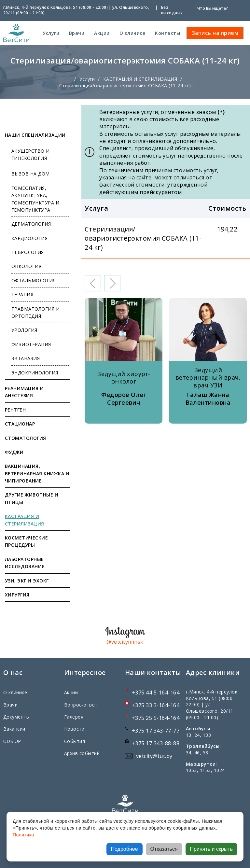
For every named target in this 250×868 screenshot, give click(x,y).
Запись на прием (215, 33)
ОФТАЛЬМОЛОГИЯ (34, 280)
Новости (74, 729)
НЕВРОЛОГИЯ (28, 252)
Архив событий (82, 753)
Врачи (77, 33)
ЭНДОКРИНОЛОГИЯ (35, 373)
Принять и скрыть (211, 849)
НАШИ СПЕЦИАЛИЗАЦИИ (35, 135)
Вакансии (14, 729)
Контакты (167, 33)
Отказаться (164, 849)
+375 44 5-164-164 (156, 693)
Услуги (51, 33)
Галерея (74, 717)
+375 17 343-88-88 (156, 743)
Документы (16, 717)
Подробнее (125, 849)
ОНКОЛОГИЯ (26, 266)
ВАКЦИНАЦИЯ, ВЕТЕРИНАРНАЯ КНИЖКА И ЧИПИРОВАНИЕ (37, 473)
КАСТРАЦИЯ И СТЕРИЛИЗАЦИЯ (140, 79)
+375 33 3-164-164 (156, 705)
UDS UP (12, 741)
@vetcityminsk (125, 642)
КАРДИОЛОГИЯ (29, 238)
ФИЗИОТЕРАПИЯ (31, 344)
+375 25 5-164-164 (156, 718)
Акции (102, 33)
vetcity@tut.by (154, 756)
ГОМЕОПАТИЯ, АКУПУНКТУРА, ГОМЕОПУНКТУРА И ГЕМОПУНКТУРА (35, 199)
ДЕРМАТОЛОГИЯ (31, 224)
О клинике (132, 33)
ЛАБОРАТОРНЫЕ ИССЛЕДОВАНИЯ (25, 563)
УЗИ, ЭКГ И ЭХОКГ (27, 581)
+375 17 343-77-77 (156, 731)
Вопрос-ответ (81, 705)
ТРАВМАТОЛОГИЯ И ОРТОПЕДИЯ (35, 312)
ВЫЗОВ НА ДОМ (31, 174)
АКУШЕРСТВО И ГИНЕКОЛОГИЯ (31, 154)
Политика (23, 835)
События (75, 741)
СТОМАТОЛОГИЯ (26, 438)
